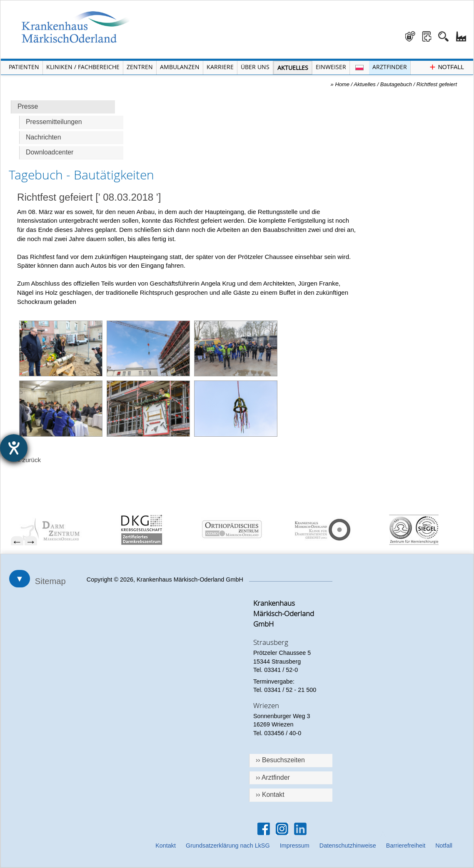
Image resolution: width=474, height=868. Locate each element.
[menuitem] (60, 530)
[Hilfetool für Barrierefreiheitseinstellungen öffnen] (14, 448)
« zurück (29, 460)
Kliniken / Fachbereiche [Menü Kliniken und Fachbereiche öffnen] (83, 67)
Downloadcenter (50, 152)
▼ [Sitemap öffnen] (20, 579)
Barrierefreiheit (406, 846)
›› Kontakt (270, 795)
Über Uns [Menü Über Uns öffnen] (255, 67)
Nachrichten (43, 137)
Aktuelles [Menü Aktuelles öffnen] (293, 68)
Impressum (295, 846)
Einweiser (331, 67)
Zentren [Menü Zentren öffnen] (140, 67)
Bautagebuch (396, 84)
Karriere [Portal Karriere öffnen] (220, 67)
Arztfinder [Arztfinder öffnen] (390, 67)
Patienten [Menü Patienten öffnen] (24, 67)
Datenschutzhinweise (348, 846)
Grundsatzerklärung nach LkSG (228, 846)
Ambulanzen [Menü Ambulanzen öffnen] (180, 67)
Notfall (444, 846)
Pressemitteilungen (54, 122)
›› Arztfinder (273, 777)
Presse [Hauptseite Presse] (28, 106)
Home (342, 84)
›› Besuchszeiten (280, 760)
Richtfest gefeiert (437, 84)
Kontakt (166, 846)
